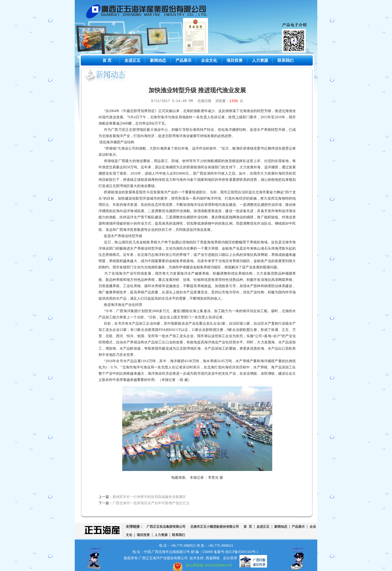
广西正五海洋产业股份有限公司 (150, 13)
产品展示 (183, 60)
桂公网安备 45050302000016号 (209, 565)
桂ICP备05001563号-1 (242, 552)
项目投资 (234, 60)
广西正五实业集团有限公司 (166, 527)
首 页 (107, 60)
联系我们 (285, 60)
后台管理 (230, 558)
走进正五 (132, 60)
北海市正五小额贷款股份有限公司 (215, 527)
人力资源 (260, 60)
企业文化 (209, 60)
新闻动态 (158, 60)
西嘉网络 (213, 558)
